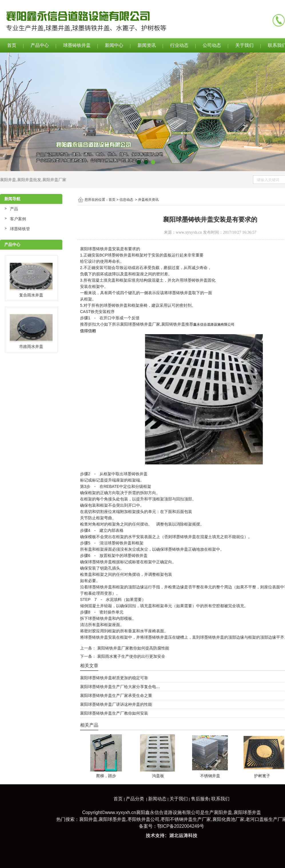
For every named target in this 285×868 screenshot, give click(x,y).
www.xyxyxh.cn (189, 232)
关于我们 (244, 45)
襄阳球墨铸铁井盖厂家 (140, 324)
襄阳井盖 (8, 180)
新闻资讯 (147, 45)
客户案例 (18, 219)
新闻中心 (114, 45)
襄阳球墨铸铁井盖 (96, 249)
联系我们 (220, 799)
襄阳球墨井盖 (247, 812)
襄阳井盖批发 (29, 180)
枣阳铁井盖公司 (144, 819)
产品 (14, 209)
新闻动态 (157, 799)
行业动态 (179, 45)
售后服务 (200, 799)
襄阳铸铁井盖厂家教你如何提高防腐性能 (133, 648)
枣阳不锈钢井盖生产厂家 (186, 819)
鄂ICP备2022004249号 (181, 826)
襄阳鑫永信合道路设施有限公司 (168, 812)
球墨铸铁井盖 (77, 45)
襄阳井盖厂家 (54, 180)
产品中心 (40, 45)
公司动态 (212, 45)
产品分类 (135, 799)
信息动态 (126, 200)
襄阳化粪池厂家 (228, 819)
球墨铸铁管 (20, 229)
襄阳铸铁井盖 (173, 324)
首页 (12, 45)
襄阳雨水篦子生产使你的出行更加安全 (131, 656)
